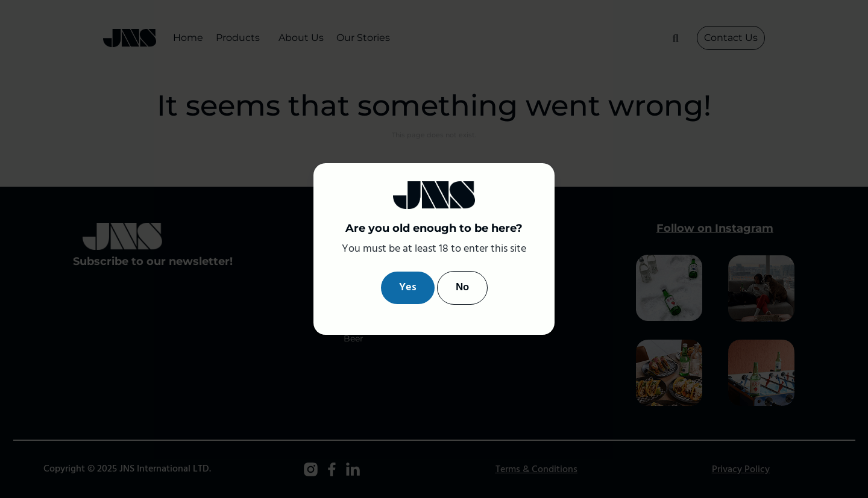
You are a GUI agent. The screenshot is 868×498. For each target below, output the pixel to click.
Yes (408, 288)
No (462, 288)
